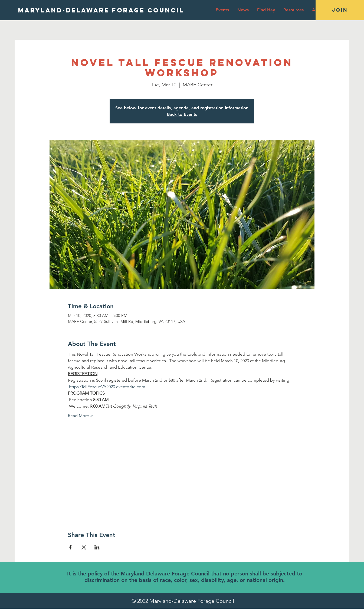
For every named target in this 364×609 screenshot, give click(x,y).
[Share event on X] (84, 547)
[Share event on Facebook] (70, 547)
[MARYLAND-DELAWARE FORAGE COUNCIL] (101, 10)
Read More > (81, 416)
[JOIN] (340, 10)
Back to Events (182, 114)
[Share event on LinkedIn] (97, 547)
